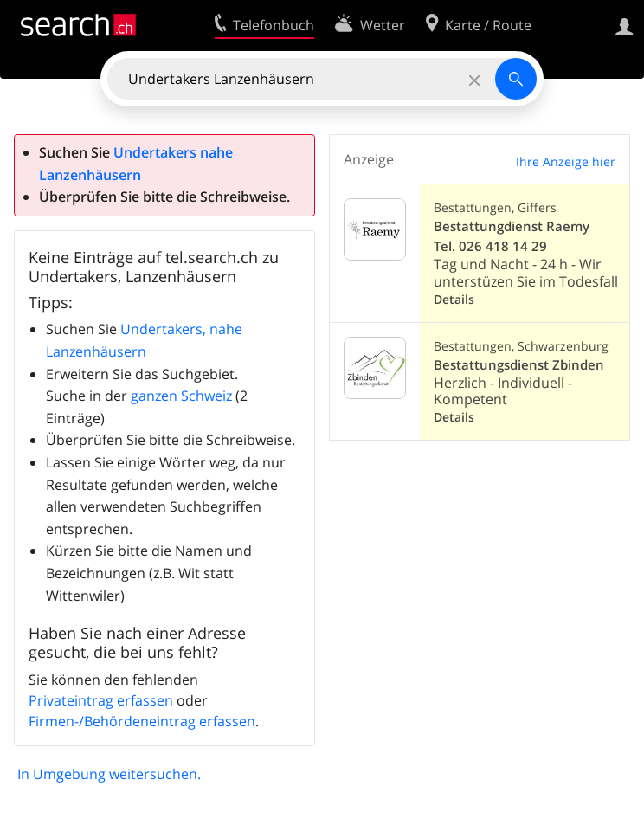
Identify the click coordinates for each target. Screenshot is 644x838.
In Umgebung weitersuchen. (109, 774)
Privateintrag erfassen (101, 700)
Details (454, 299)
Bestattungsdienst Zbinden (519, 365)
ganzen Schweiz (181, 396)
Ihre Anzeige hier (566, 161)
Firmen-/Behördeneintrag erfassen (142, 721)
